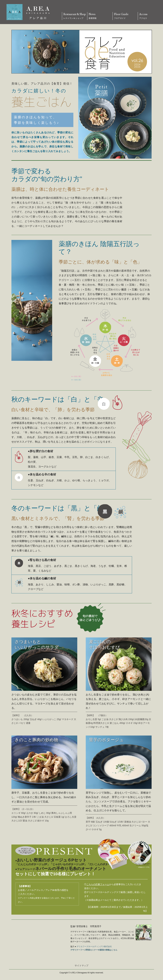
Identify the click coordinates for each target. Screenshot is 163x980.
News (100, 16)
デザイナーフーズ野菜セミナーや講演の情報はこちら (94, 950)
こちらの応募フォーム (98, 884)
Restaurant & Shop (75, 16)
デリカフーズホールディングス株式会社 (94, 946)
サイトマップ (81, 966)
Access (150, 16)
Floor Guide (125, 16)
